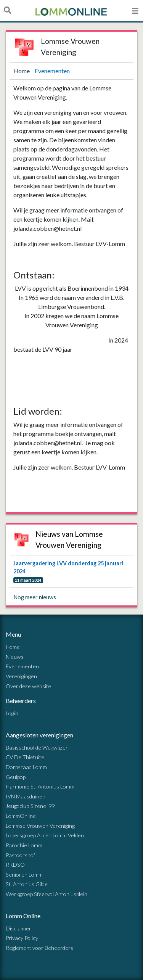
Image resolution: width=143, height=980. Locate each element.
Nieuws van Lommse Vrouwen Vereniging (69, 539)
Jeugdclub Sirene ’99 (30, 806)
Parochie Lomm (24, 845)
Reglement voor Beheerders (39, 948)
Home (22, 71)
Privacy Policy (22, 938)
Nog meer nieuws (35, 597)
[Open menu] (135, 10)
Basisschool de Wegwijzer (37, 747)
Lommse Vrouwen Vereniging (40, 826)
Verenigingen (21, 676)
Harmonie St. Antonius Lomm (40, 786)
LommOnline (21, 816)
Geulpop (16, 777)
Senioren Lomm (24, 875)
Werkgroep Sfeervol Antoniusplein (47, 894)
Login (12, 713)
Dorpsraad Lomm (26, 767)
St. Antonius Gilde (27, 884)
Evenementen (52, 71)
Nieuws (15, 657)
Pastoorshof (20, 855)
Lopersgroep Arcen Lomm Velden (45, 835)
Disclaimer (18, 928)
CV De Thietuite (25, 757)
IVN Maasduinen (26, 796)
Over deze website (28, 686)
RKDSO (15, 865)
